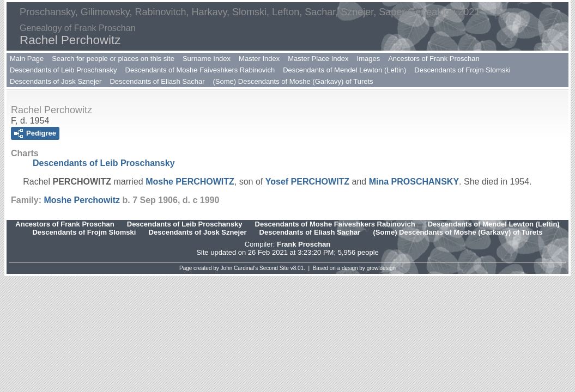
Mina (414, 182)
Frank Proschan (304, 244)
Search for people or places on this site (113, 59)
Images (369, 59)
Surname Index (207, 59)
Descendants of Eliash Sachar (157, 81)
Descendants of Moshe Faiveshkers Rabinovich (200, 70)
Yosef (307, 182)
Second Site (274, 268)
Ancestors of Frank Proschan (434, 59)
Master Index (259, 59)
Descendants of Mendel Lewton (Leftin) (344, 70)
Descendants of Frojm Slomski (462, 70)
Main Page (27, 59)
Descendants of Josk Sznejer (56, 81)
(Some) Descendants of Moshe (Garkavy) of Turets (293, 81)
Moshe (190, 182)
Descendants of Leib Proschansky (63, 70)
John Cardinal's (240, 268)
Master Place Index (318, 59)
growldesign (381, 268)
